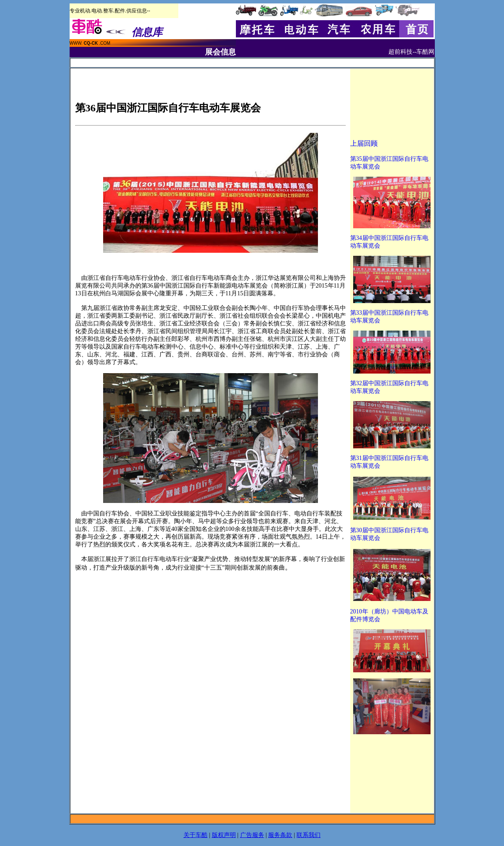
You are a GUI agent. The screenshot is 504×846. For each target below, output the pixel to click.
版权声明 (224, 835)
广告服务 (252, 835)
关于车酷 (195, 835)
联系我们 (309, 835)
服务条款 (280, 835)
